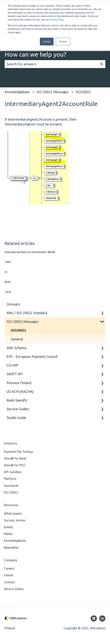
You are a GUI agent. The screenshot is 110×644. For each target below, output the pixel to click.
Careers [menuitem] (9, 568)
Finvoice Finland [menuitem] (19, 383)
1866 (8, 262)
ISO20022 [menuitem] (18, 330)
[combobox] (51, 64)
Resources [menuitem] (11, 505)
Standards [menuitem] (11, 486)
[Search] (102, 64)
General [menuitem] (17, 339)
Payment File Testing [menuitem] (18, 452)
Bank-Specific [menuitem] (17, 400)
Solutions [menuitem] (11, 443)
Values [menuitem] (9, 575)
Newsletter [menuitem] (11, 548)
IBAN (8, 282)
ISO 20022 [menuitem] (11, 492)
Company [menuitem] (11, 560)
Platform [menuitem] (10, 479)
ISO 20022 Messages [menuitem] (23, 322)
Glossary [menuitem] (13, 304)
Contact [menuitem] (9, 582)
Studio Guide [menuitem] (16, 418)
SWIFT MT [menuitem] (15, 374)
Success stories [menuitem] (15, 520)
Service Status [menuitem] (14, 589)
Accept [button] (47, 42)
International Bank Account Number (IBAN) (30, 252)
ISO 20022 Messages (52, 92)
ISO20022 (83, 92)
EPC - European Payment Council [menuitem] (32, 357)
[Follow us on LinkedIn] (94, 618)
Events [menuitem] (9, 527)
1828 (8, 292)
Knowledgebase (17, 92)
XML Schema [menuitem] (16, 348)
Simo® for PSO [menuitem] (14, 465)
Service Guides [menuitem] (18, 409)
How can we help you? (35, 54)
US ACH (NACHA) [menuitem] (20, 392)
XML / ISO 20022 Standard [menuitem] (27, 313)
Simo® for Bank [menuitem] (15, 458)
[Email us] (102, 618)
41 (6, 272)
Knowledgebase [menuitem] (15, 541)
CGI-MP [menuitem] (12, 365)
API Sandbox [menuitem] (13, 472)
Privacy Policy (57, 20)
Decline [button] (63, 42)
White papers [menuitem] (13, 513)
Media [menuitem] (8, 534)
